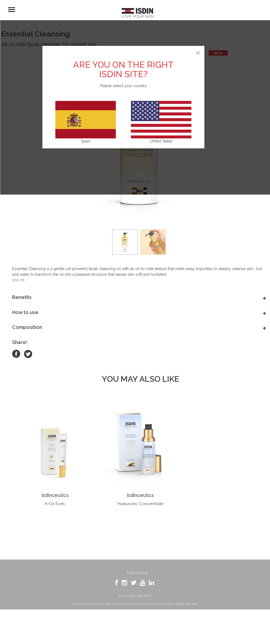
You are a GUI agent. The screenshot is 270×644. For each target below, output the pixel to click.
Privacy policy (104, 604)
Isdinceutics (55, 495)
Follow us (138, 573)
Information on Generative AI (137, 604)
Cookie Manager (186, 604)
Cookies (166, 604)
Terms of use (81, 604)
